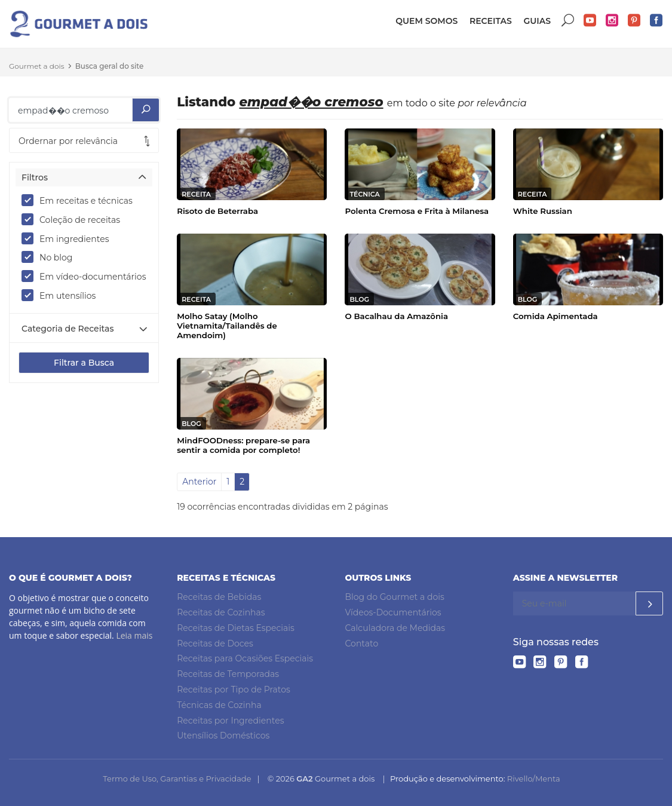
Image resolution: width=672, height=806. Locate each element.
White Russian (543, 211)
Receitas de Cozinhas (221, 612)
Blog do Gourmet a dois (395, 597)
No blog (51, 257)
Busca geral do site (110, 66)
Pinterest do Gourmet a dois (634, 21)
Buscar (568, 21)
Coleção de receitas (75, 219)
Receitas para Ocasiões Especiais (245, 658)
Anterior (199, 482)
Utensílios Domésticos (223, 735)
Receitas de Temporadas (228, 674)
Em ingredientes (69, 238)
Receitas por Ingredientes (230, 721)
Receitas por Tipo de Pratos (234, 689)
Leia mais (134, 635)
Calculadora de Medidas (395, 628)
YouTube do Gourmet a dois (590, 21)
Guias (537, 21)
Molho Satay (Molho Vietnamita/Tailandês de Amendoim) (227, 326)
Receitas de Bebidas (219, 597)
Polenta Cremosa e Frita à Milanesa (417, 211)
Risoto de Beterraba (217, 211)
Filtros (35, 177)
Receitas (491, 21)
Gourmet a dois (37, 66)
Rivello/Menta (534, 779)
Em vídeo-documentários (84, 276)
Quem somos (426, 21)
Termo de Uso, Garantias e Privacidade (177, 779)
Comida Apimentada (556, 316)
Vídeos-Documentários (393, 612)
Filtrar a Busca (84, 363)
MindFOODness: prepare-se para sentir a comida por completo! (243, 445)
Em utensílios (62, 295)
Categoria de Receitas (67, 329)
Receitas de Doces (215, 643)
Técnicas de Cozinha (219, 705)
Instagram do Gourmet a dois (612, 21)
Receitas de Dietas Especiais (236, 628)
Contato (362, 643)
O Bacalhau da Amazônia (396, 316)
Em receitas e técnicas (81, 200)
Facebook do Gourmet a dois (656, 21)
